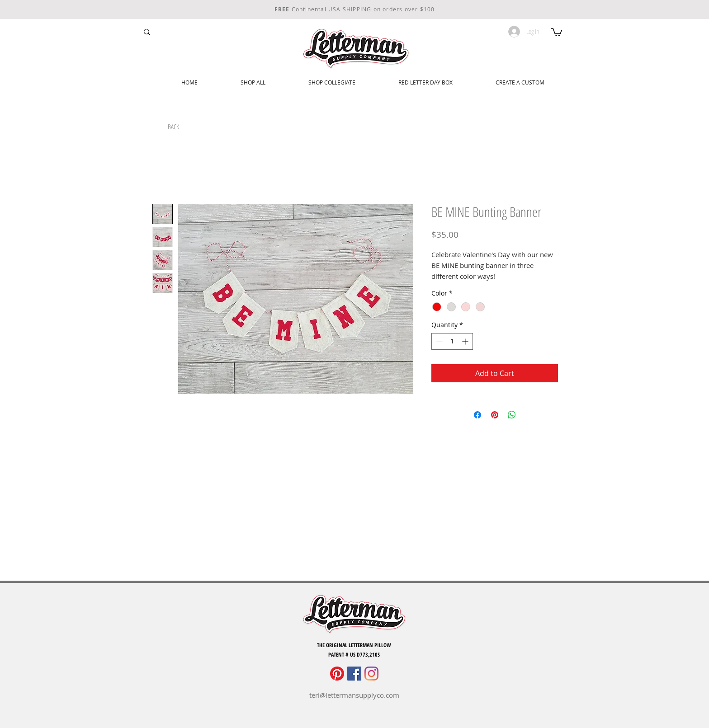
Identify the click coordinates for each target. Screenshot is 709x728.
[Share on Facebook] (477, 415)
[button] (557, 32)
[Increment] (466, 341)
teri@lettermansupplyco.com (354, 695)
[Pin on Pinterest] (495, 415)
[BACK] (173, 127)
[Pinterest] (337, 674)
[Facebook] (354, 674)
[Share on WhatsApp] (512, 415)
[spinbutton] (452, 341)
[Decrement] (438, 341)
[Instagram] (371, 674)
